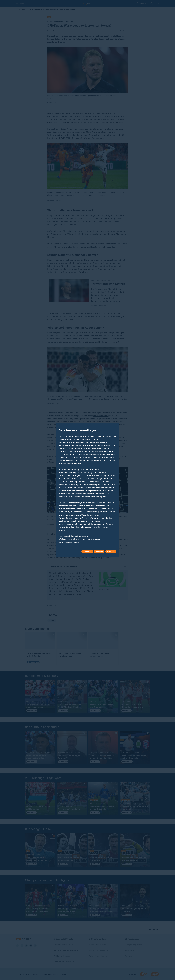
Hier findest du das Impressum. (74, 536)
